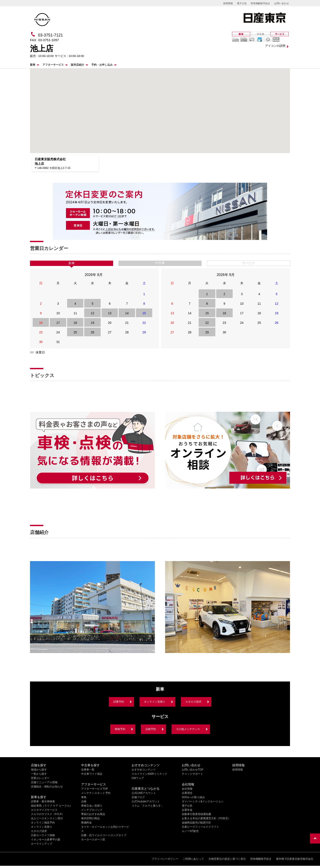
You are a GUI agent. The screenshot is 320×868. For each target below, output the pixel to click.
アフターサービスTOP (94, 789)
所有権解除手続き (260, 3)
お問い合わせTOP (192, 770)
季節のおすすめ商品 (93, 814)
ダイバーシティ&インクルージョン (203, 801)
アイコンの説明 (275, 46)
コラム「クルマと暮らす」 (148, 806)
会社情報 (187, 789)
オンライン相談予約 (43, 823)
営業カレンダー (40, 778)
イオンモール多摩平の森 (46, 840)
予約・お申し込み (102, 65)
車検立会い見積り (92, 806)
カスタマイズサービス (44, 810)
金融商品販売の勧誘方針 (196, 823)
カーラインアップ (42, 844)
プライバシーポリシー (165, 859)
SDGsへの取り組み (193, 797)
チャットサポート (192, 774)
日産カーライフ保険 (43, 835)
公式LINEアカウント (144, 793)
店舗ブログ (138, 797)
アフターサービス (53, 65)
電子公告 (242, 3)
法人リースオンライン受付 (47, 818)
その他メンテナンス (188, 729)
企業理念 (187, 793)
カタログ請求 (193, 702)
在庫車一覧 (88, 770)
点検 (84, 801)
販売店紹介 (78, 65)
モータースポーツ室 (93, 840)
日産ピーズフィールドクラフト (200, 827)
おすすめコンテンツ (144, 770)
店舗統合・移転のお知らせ (47, 787)
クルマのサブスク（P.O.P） (48, 814)
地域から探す (39, 770)
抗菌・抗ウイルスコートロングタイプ (104, 835)
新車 (33, 65)
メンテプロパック (92, 810)
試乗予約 (119, 702)
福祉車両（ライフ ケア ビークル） (52, 806)
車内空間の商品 (90, 818)
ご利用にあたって (193, 859)
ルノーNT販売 (190, 831)
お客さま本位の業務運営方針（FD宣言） (206, 818)
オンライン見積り (155, 702)
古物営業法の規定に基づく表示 (227, 859)
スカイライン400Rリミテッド (149, 774)
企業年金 (187, 810)
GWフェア (138, 778)
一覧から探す (39, 774)
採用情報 (228, 3)
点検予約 (151, 729)
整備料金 (86, 823)
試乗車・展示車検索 (43, 801)
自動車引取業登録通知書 (196, 814)
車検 (84, 797)
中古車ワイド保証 (92, 774)
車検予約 (120, 729)
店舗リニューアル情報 (44, 782)
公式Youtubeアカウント (146, 801)
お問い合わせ (282, 3)
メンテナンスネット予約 (96, 793)
